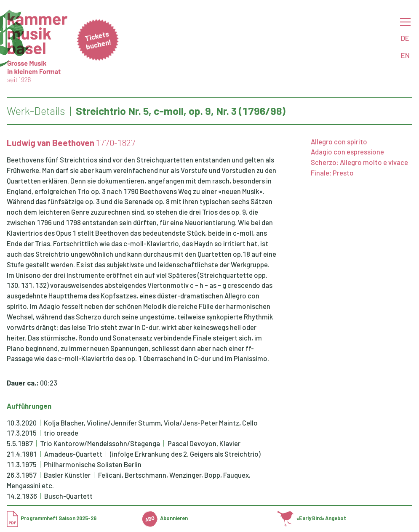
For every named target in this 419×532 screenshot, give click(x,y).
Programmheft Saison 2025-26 (52, 518)
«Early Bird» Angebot (312, 518)
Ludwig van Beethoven (51, 142)
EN (405, 55)
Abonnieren (165, 518)
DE (405, 38)
